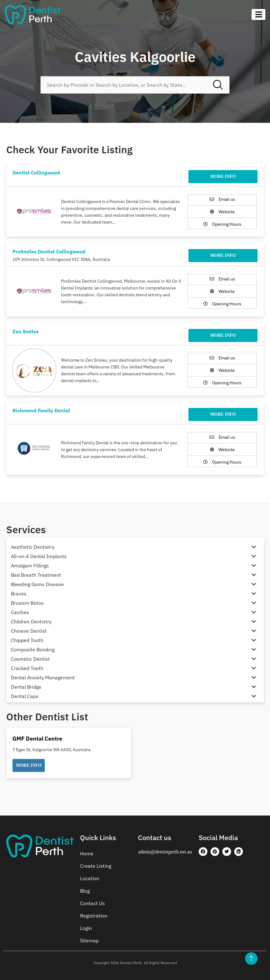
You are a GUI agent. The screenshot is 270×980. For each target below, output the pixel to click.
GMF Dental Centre (37, 739)
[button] (29, 765)
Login (86, 928)
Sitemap (89, 941)
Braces (19, 594)
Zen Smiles (26, 331)
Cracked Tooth (27, 668)
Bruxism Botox (27, 603)
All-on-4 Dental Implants (39, 556)
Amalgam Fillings (30, 566)
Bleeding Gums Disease (37, 584)
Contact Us (92, 903)
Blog (85, 891)
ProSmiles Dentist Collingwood (49, 252)
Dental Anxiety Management (43, 677)
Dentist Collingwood (36, 173)
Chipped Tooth (27, 640)
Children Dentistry (31, 622)
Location (90, 878)
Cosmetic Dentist (30, 659)
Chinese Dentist (29, 631)
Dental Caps (25, 696)
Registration (94, 916)
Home (87, 853)
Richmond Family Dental (41, 410)
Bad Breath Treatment (36, 575)
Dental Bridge (26, 687)
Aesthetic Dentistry (33, 547)
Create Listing (96, 866)
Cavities (20, 612)
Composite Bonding (33, 649)
